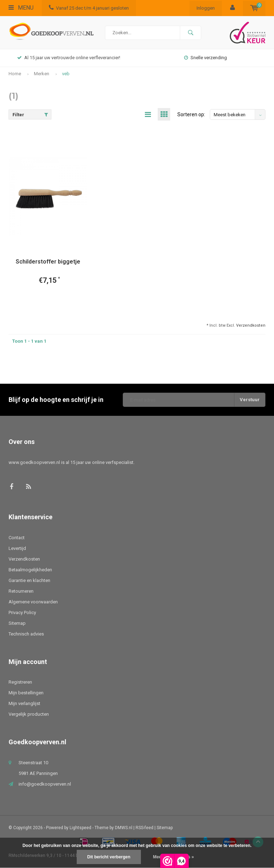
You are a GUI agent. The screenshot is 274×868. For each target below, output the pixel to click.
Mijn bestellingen (26, 693)
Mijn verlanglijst (24, 703)
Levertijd (17, 548)
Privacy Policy (22, 612)
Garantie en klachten (29, 580)
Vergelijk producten (29, 714)
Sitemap (17, 623)
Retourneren (21, 591)
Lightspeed (80, 828)
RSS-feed (144, 828)
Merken (42, 74)
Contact (17, 538)
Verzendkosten (251, 325)
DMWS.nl (124, 828)
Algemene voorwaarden (33, 602)
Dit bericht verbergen (109, 857)
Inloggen (206, 8)
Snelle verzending (205, 58)
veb (66, 74)
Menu (21, 8)
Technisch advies (26, 634)
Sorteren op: (191, 114)
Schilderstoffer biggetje (48, 262)
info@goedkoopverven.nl (45, 784)
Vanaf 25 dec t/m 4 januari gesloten (89, 8)
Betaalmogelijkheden (30, 570)
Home (15, 74)
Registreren (20, 682)
